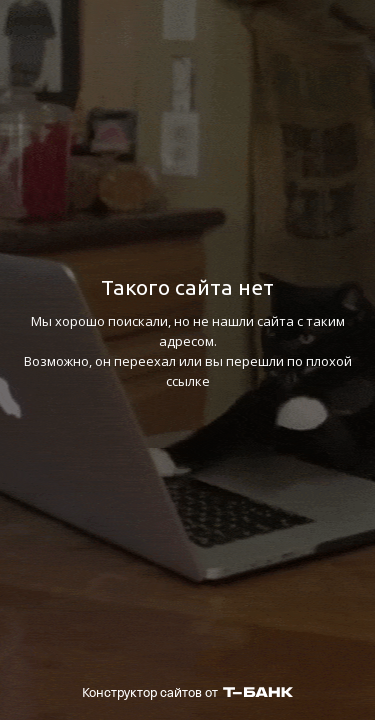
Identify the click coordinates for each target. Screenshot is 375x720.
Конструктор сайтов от (187, 692)
